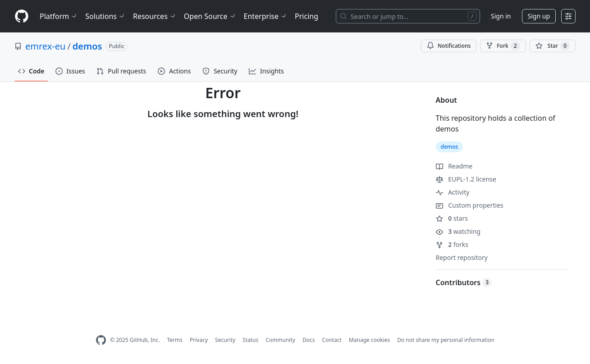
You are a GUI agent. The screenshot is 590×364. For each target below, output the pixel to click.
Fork (503, 46)
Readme (454, 166)
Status (250, 340)
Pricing (306, 16)
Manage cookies (369, 340)
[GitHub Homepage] (101, 340)
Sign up (539, 16)
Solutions (105, 16)
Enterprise (266, 16)
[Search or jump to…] (408, 16)
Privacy (199, 340)
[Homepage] (22, 16)
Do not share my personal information (446, 340)
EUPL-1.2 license (466, 179)
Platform (59, 16)
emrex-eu (45, 46)
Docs (309, 340)
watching (458, 231)
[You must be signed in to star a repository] (553, 46)
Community (280, 340)
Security (225, 340)
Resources (155, 16)
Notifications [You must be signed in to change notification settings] (449, 46)
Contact (332, 340)
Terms (175, 340)
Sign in (501, 16)
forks (452, 244)
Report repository (462, 257)
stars (452, 218)
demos (87, 46)
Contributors (464, 282)
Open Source (210, 16)
